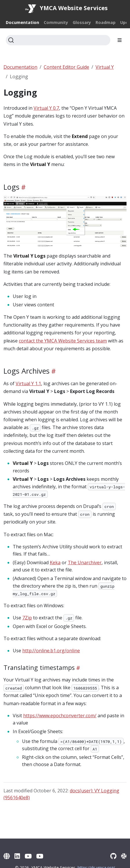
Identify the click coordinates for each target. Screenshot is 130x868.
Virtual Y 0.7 (46, 108)
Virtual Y (105, 67)
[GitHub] (113, 856)
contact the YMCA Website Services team (63, 341)
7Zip (27, 618)
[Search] (58, 40)
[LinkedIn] (17, 856)
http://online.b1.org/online (51, 651)
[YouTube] (28, 856)
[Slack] (124, 856)
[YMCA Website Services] (7, 856)
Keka (55, 562)
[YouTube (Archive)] (40, 856)
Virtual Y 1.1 (28, 383)
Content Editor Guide (66, 67)
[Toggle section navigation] (120, 40)
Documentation (20, 67)
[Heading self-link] (23, 187)
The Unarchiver (85, 562)
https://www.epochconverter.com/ (60, 716)
